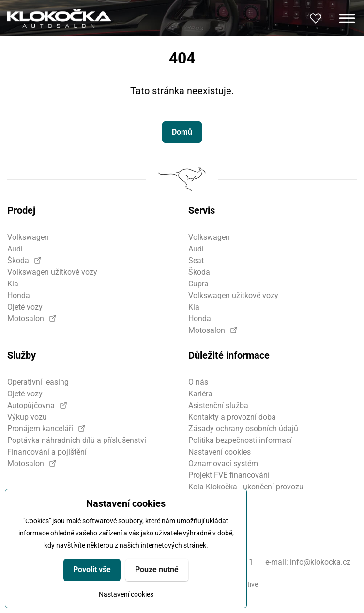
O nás (198, 382)
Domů (182, 132)
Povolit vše (92, 570)
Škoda (18, 260)
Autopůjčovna (31, 405)
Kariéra (200, 394)
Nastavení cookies (126, 594)
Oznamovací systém (223, 464)
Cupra (198, 284)
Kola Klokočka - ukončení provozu (246, 487)
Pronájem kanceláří (40, 429)
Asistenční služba (218, 405)
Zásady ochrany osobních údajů (243, 429)
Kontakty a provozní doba (232, 417)
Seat (196, 260)
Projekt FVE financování (229, 475)
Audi (15, 249)
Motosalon (26, 319)
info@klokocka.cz (320, 562)
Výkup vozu (27, 417)
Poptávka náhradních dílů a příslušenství (77, 440)
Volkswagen (28, 237)
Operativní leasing (38, 382)
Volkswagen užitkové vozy (52, 272)
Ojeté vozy (25, 307)
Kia (13, 284)
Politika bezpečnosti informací (240, 440)
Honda (19, 295)
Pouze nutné (157, 570)
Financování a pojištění (47, 452)
